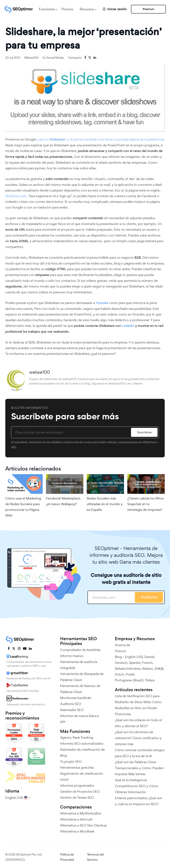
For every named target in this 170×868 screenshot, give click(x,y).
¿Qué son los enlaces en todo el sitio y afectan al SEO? (138, 723)
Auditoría (149, 597)
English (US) (134, 657)
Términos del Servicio (95, 857)
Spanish (135, 663)
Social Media (55, 58)
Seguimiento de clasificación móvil (82, 776)
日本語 (159, 668)
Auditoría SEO (71, 704)
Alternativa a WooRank (77, 831)
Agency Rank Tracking (77, 737)
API (63, 722)
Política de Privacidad (67, 857)
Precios (67, 9)
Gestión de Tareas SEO (77, 797)
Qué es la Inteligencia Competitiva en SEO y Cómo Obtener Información (137, 786)
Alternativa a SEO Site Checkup (84, 825)
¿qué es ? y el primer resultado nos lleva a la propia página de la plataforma (101, 139)
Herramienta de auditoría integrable (79, 665)
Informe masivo (72, 656)
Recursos (87, 9)
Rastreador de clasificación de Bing (82, 752)
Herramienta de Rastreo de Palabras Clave (80, 689)
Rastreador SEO (72, 710)
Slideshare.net (16, 196)
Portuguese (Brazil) (129, 680)
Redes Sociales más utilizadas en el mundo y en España (105, 504)
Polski (130, 674)
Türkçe (150, 680)
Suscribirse (144, 432)
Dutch (119, 674)
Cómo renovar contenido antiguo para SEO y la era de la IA (140, 753)
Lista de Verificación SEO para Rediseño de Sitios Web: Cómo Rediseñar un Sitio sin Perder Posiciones (138, 705)
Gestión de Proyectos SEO (80, 791)
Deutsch (121, 663)
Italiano (148, 668)
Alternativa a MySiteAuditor (81, 813)
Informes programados (77, 785)
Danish (149, 657)
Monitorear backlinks (76, 698)
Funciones (47, 9)
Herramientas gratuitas (77, 767)
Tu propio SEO (71, 761)
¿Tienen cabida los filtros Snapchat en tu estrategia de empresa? (146, 504)
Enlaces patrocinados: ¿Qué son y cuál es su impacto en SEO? (139, 801)
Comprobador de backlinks (80, 650)
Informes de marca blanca (79, 716)
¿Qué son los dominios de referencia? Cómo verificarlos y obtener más (138, 738)
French (147, 663)
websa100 (31, 58)
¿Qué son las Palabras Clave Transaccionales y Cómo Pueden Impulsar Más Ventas (139, 768)
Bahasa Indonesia (128, 668)
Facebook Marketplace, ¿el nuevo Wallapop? (64, 501)
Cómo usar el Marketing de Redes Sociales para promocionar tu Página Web (23, 507)
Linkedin (128, 326)
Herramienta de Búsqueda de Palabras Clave (82, 677)
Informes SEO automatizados (82, 743)
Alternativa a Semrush (76, 819)
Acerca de (123, 645)
